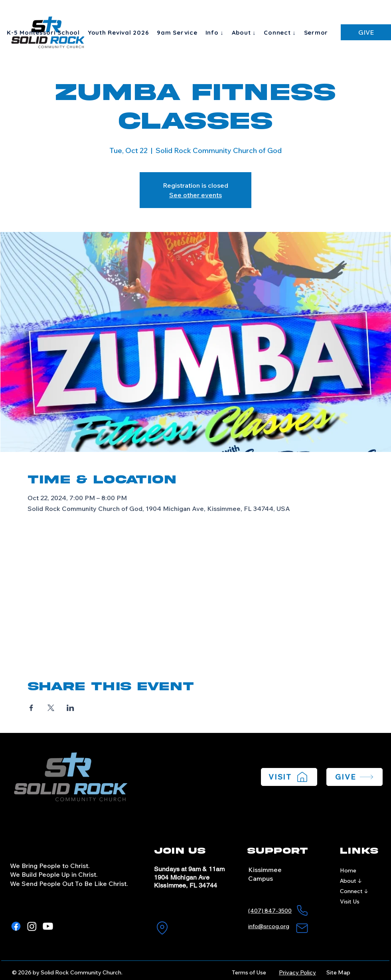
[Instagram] (32, 926)
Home (348, 870)
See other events (195, 195)
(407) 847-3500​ (270, 911)
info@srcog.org (269, 926)
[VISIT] (289, 777)
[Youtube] (48, 926)
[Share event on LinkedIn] (70, 708)
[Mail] (302, 928)
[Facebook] (16, 926)
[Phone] (302, 911)
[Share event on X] (51, 708)
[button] (215, 32)
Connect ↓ (354, 891)
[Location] (162, 928)
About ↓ (351, 881)
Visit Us (350, 901)
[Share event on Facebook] (31, 708)
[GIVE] (366, 32)
